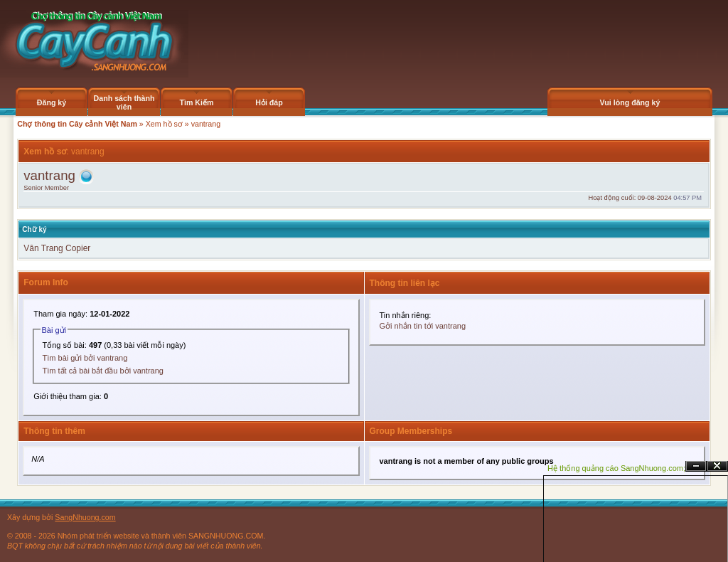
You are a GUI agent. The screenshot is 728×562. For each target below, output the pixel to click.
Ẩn (696, 466)
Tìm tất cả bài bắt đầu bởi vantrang (103, 371)
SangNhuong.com (85, 517)
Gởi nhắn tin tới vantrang (423, 326)
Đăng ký (52, 102)
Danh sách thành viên (124, 102)
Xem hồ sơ (164, 124)
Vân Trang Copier (57, 248)
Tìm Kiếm (196, 102)
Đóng (717, 466)
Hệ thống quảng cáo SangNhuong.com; (616, 468)
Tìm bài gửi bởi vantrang (85, 358)
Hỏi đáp (269, 102)
